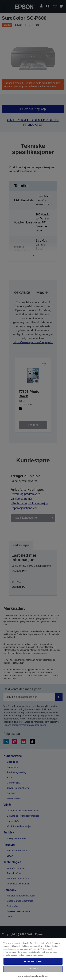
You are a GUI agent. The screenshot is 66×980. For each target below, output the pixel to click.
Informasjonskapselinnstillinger (33, 976)
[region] (33, 959)
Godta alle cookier (33, 961)
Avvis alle (33, 969)
